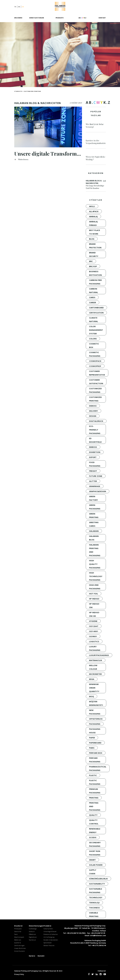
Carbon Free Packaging (95, 282)
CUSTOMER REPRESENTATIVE (97, 373)
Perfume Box (96, 753)
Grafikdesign (33, 929)
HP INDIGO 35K (94, 606)
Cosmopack (95, 361)
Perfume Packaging (95, 760)
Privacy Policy (19, 974)
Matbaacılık (96, 660)
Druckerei (18, 18)
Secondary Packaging (95, 844)
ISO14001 (94, 631)
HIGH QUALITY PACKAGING (95, 564)
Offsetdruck (96, 719)
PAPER (92, 738)
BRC (91, 261)
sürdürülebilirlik (98, 879)
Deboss (93, 406)
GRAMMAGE (95, 486)
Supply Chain (93, 872)
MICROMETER (95, 674)
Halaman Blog (94, 538)
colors (93, 339)
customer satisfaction (96, 382)
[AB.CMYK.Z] (82, 19)
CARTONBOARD (96, 308)
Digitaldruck (96, 421)
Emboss (93, 447)
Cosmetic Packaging (95, 354)
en (19, 7)
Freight (93, 471)
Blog (92, 239)
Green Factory (93, 498)
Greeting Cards (94, 524)
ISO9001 (93, 636)
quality (93, 815)
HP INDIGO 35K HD (94, 614)
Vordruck (32, 931)
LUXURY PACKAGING (95, 648)
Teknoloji (94, 903)
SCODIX (93, 837)
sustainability (97, 884)
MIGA (92, 679)
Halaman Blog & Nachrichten (96, 185)
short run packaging (95, 853)
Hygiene (93, 621)
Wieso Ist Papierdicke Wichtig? (96, 158)
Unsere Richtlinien (20, 948)
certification (96, 313)
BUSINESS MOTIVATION (95, 273)
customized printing (95, 399)
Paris (92, 748)
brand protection (95, 246)
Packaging (95, 724)
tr (15, 7)
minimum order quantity (94, 688)
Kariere (32, 956)
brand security (94, 254)
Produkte (60, 18)
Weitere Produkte (49, 945)
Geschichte (18, 931)
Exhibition (95, 452)
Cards (92, 297)
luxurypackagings (99, 655)
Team (16, 934)
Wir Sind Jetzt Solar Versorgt (95, 126)
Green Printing (94, 515)
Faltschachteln (48, 929)
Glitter (93, 481)
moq (91, 696)
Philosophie (18, 929)
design (93, 416)
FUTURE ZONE (96, 476)
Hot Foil (94, 594)
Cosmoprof (95, 366)
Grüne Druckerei (19, 951)
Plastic (93, 775)
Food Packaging (95, 464)
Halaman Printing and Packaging (95, 550)
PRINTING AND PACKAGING (95, 806)
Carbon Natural (94, 290)
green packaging (95, 507)
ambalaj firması (93, 223)
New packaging (95, 712)
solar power (96, 865)
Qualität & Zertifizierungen (19, 944)
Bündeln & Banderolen (51, 940)
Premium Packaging (95, 791)
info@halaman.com (98, 936)
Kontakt (102, 18)
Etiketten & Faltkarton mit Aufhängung (51, 936)
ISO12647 (94, 626)
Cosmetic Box (94, 345)
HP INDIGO (94, 599)
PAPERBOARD (95, 743)
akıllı (92, 206)
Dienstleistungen (37, 18)
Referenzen (18, 940)
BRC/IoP (93, 266)
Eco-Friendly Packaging (95, 430)
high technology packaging (96, 576)
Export (93, 457)
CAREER (93, 302)
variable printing (94, 914)
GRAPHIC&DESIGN (98, 491)
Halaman (60, 7)
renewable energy (95, 830)
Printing (94, 798)
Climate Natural (94, 319)
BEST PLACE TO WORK (95, 232)
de (23, 7)
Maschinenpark (19, 937)
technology (96, 897)
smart (92, 860)
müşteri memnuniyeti (96, 703)
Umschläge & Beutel (50, 931)
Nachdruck (32, 940)
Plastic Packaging (95, 782)
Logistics (94, 641)
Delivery (93, 411)
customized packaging (95, 390)
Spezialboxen (48, 943)
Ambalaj (93, 216)
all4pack (94, 211)
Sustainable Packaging (96, 891)
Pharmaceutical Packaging (98, 768)
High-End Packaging (95, 587)
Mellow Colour (93, 667)
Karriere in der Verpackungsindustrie (96, 142)
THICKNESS (94, 908)
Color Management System (96, 330)
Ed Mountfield (95, 440)
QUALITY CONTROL (94, 822)
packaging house (95, 731)
